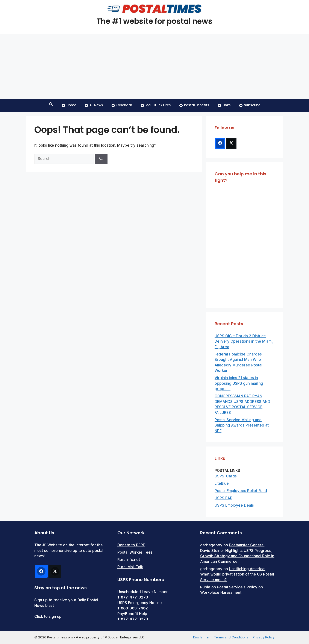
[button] (51, 105)
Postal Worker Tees (135, 552)
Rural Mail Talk (130, 567)
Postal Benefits (194, 105)
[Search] (101, 159)
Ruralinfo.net (129, 560)
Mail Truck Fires (156, 105)
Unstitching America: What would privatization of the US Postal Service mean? (237, 574)
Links (224, 105)
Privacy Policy (264, 637)
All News (94, 105)
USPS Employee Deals (234, 505)
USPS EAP (223, 498)
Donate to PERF (131, 545)
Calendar (122, 105)
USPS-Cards (226, 476)
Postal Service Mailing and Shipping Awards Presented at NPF (242, 425)
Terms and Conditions (231, 637)
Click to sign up (48, 617)
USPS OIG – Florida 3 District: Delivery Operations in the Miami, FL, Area (244, 341)
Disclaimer (201, 637)
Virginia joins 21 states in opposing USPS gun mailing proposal (239, 383)
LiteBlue (222, 483)
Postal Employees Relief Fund (241, 491)
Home (69, 105)
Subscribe (250, 105)
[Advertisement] (154, 67)
